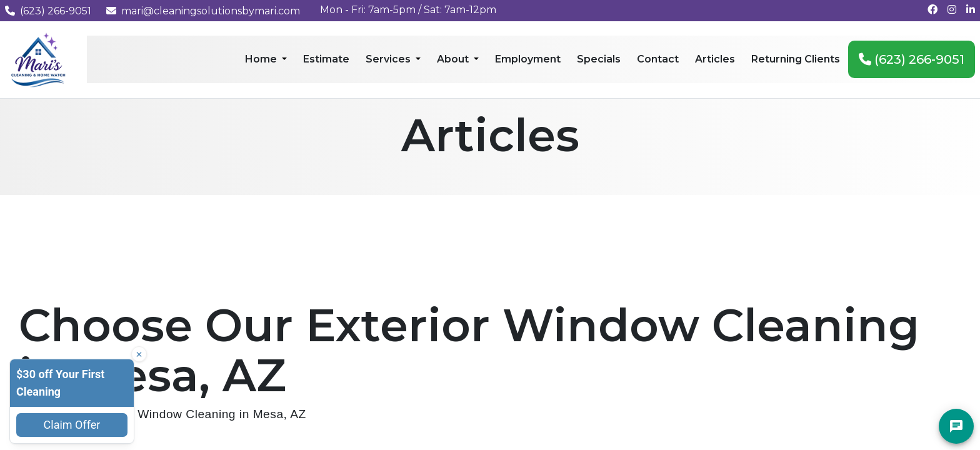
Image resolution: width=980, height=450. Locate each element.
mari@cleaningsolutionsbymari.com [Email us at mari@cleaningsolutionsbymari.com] (203, 11)
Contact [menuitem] (658, 59)
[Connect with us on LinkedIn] (971, 10)
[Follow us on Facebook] (932, 10)
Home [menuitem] (262, 59)
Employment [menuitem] (528, 59)
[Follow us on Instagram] (952, 10)
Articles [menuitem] (715, 59)
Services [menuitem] (389, 59)
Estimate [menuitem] (326, 59)
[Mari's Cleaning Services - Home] (38, 59)
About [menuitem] (454, 59)
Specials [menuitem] (599, 59)
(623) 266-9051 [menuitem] (912, 59)
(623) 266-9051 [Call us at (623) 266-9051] (48, 11)
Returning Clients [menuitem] (796, 59)
